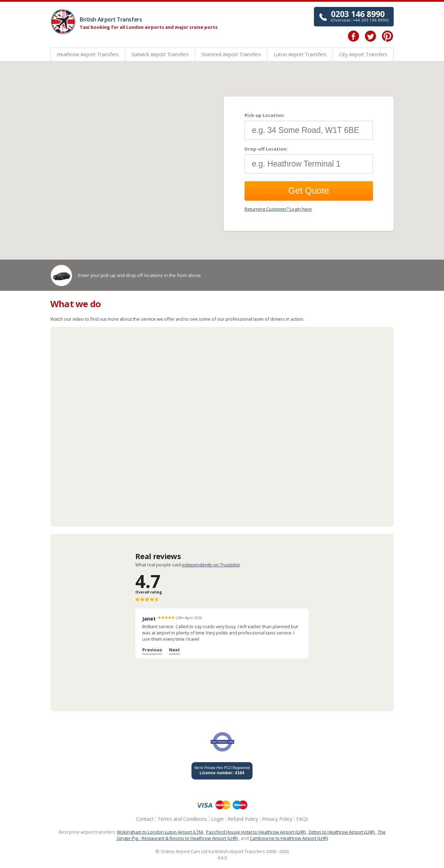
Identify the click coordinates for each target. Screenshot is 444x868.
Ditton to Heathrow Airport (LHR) (342, 832)
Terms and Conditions (182, 819)
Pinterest (387, 36)
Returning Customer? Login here (278, 209)
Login (217, 819)
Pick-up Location (264, 115)
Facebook (353, 36)
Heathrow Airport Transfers (88, 54)
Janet (149, 619)
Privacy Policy (277, 819)
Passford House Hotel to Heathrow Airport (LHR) (256, 832)
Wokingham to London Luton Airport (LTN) (160, 832)
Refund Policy (243, 819)
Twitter (370, 36)
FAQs (302, 819)
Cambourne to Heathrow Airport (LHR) (289, 838)
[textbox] (309, 130)
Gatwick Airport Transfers (160, 54)
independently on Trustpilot (211, 565)
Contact (145, 819)
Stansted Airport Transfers (231, 54)
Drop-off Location (265, 149)
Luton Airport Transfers (300, 54)
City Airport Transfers (363, 54)
